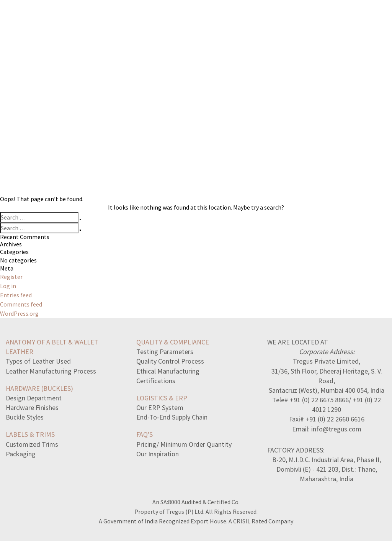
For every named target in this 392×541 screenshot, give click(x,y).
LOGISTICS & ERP (162, 398)
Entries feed (16, 295)
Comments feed (21, 304)
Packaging (21, 454)
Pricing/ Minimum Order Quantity (184, 444)
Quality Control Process (170, 361)
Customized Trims (32, 444)
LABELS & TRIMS (30, 434)
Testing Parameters (165, 352)
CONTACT (357, 22)
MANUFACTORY (269, 22)
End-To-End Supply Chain (172, 417)
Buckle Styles (25, 417)
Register (11, 277)
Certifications (156, 381)
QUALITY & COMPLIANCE (173, 342)
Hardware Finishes (32, 407)
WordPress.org (19, 313)
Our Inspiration (158, 454)
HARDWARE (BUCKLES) (39, 388)
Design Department (34, 398)
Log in (8, 286)
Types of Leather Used (38, 361)
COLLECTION (213, 22)
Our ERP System (160, 407)
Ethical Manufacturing (168, 371)
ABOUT (317, 22)
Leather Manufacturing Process (51, 371)
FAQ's (145, 434)
